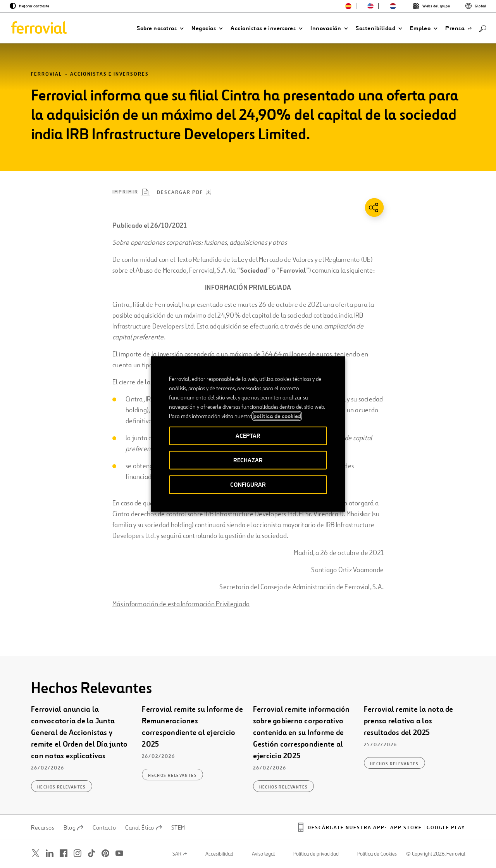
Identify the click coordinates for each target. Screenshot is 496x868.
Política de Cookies (377, 854)
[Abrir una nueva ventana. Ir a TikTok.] (91, 853)
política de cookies (277, 416)
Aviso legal (263, 854)
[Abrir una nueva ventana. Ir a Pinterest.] (105, 853)
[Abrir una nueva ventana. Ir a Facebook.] (64, 853)
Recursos (43, 828)
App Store (406, 828)
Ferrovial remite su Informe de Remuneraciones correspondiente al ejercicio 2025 (192, 727)
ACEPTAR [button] (248, 436)
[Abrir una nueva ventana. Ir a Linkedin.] (50, 853)
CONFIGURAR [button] (248, 485)
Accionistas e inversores (109, 74)
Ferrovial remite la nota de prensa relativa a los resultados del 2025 (409, 721)
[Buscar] (483, 28)
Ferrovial (46, 74)
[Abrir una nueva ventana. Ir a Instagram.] (77, 853)
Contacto (104, 828)
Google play (446, 828)
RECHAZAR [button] (248, 460)
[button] (160, 28)
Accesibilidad (219, 854)
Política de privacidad (316, 854)
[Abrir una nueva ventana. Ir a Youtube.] (119, 853)
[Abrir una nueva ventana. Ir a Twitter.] (36, 853)
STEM (178, 828)
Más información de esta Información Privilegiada (181, 604)
